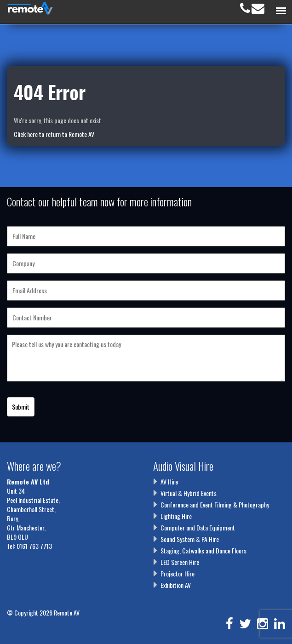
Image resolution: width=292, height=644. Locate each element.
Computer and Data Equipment (198, 527)
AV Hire (169, 482)
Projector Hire (177, 573)
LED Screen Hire (180, 562)
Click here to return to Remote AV (54, 134)
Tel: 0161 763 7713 (29, 546)
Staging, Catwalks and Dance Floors (203, 550)
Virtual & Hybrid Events (189, 493)
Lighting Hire (176, 516)
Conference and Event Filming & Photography (215, 504)
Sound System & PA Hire (190, 539)
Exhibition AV (176, 585)
